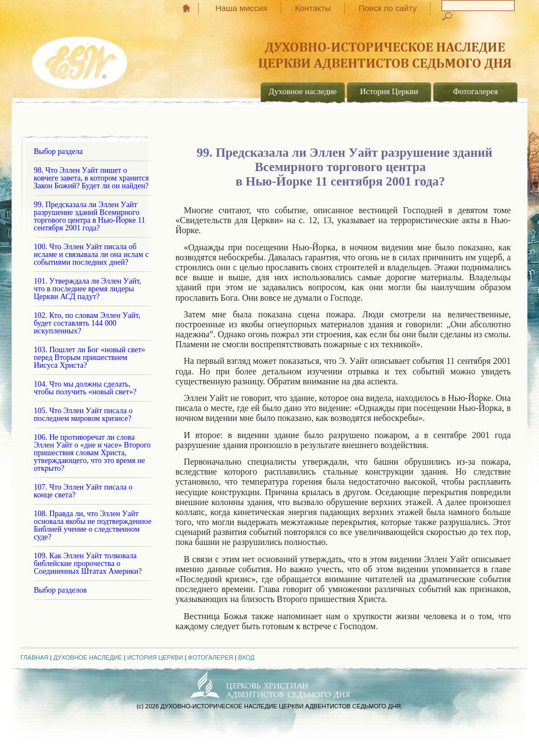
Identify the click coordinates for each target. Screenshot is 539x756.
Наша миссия (241, 8)
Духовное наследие (303, 91)
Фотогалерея (475, 91)
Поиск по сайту (388, 8)
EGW (81, 59)
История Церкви (389, 91)
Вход (246, 657)
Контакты (313, 8)
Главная (192, 8)
